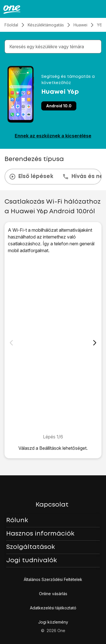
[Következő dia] (95, 343)
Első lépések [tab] (31, 177)
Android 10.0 (59, 106)
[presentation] (53, 177)
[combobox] (54, 47)
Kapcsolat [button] (52, 505)
